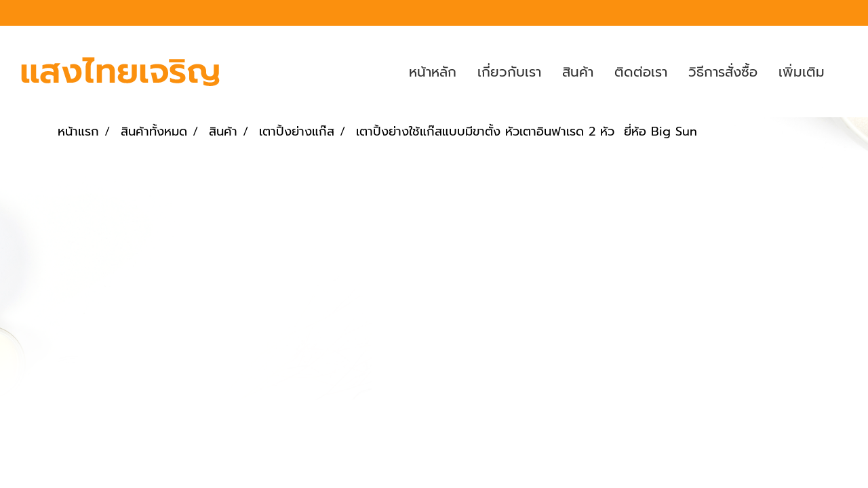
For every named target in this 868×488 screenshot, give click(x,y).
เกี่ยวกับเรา (509, 72)
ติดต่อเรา (641, 72)
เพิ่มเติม (802, 72)
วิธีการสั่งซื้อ (723, 72)
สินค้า (578, 72)
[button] (847, 72)
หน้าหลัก (433, 72)
